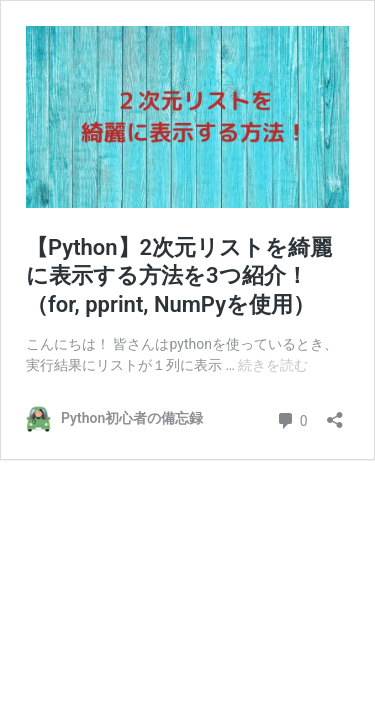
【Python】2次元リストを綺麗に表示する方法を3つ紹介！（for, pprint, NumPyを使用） (179, 276)
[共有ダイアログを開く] (335, 413)
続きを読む (273, 365)
